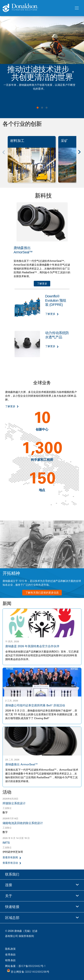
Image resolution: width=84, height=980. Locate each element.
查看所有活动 (10, 863)
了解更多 (42, 284)
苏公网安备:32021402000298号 (30, 972)
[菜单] (76, 8)
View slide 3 (47, 108)
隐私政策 (10, 949)
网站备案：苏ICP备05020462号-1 (25, 966)
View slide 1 (38, 108)
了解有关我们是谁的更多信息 (42, 593)
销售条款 (10, 960)
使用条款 (10, 954)
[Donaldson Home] (37, 8)
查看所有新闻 (10, 857)
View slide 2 (42, 108)
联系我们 (12, 874)
